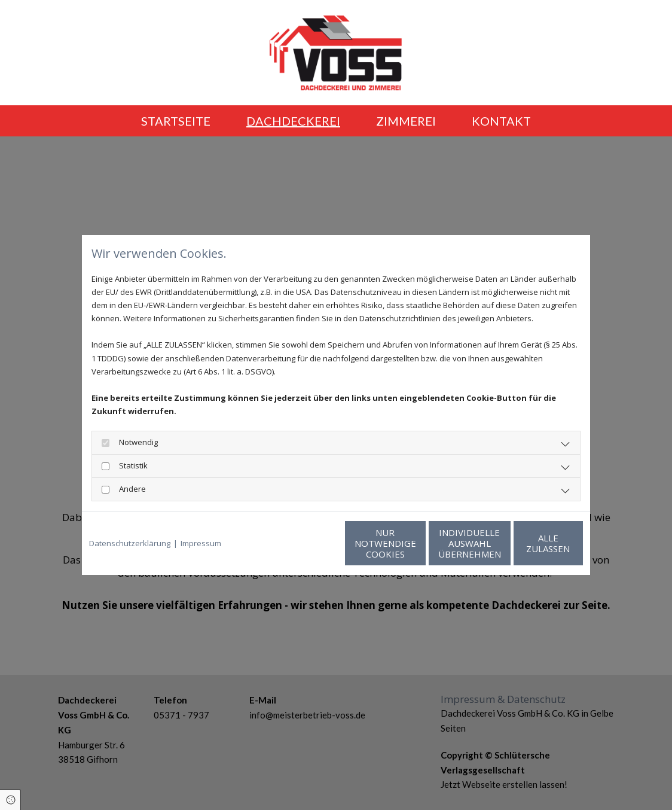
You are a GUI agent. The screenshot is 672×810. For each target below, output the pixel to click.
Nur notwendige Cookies (300, 543)
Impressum (201, 543)
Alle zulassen (528, 543)
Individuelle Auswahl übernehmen (414, 543)
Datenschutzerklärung (130, 543)
